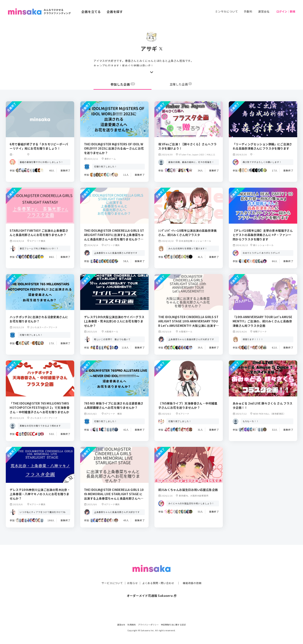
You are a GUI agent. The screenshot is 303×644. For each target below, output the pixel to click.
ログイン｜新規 (286, 11)
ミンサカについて (226, 11)
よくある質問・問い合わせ (159, 575)
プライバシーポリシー (148, 625)
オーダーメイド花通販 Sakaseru (152, 588)
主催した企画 (181, 84)
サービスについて (110, 575)
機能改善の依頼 (194, 575)
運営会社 (264, 11)
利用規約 (132, 625)
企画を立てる (91, 12)
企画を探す (115, 12)
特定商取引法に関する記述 (174, 625)
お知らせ (131, 575)
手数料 (248, 11)
